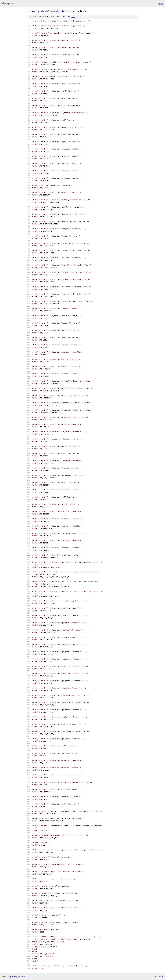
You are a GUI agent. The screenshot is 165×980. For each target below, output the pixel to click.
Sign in (160, 4)
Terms (26, 976)
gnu (28, 11)
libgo (71, 11)
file (73, 17)
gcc (34, 11)
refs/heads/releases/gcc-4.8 (51, 11)
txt (155, 976)
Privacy (20, 976)
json (161, 976)
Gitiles (14, 976)
